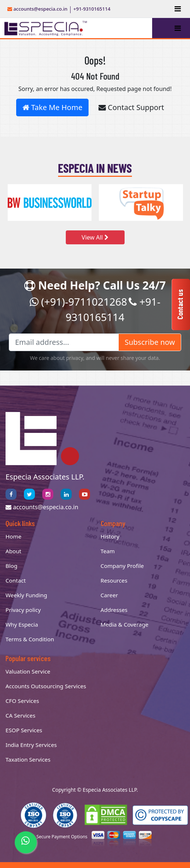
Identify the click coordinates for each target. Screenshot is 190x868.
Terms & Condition (30, 639)
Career (110, 595)
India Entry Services (31, 745)
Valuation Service (28, 671)
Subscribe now (150, 342)
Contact (16, 580)
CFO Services (22, 701)
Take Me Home (53, 107)
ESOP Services (24, 730)
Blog (11, 566)
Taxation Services (28, 759)
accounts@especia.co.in (37, 9)
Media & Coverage (125, 624)
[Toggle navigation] (178, 9)
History (110, 536)
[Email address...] (64, 342)
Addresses (114, 610)
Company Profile (122, 566)
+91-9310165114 (92, 9)
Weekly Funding (26, 595)
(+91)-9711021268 (78, 302)
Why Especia (22, 624)
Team (108, 551)
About (13, 551)
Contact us (180, 304)
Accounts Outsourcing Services (46, 686)
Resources (114, 580)
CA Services (20, 715)
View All (95, 237)
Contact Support (131, 107)
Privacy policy (23, 610)
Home (13, 536)
